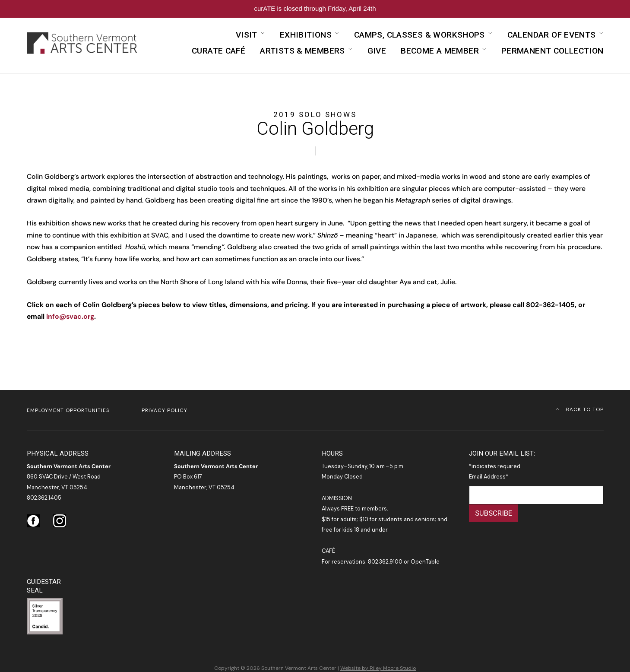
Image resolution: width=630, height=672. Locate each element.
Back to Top (579, 409)
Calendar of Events (552, 35)
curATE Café (218, 51)
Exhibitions (306, 35)
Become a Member (440, 51)
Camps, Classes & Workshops (419, 35)
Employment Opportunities (68, 410)
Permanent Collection (552, 51)
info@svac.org (70, 316)
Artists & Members (302, 51)
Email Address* (489, 477)
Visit (247, 35)
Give (377, 51)
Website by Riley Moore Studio (378, 668)
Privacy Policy (165, 410)
